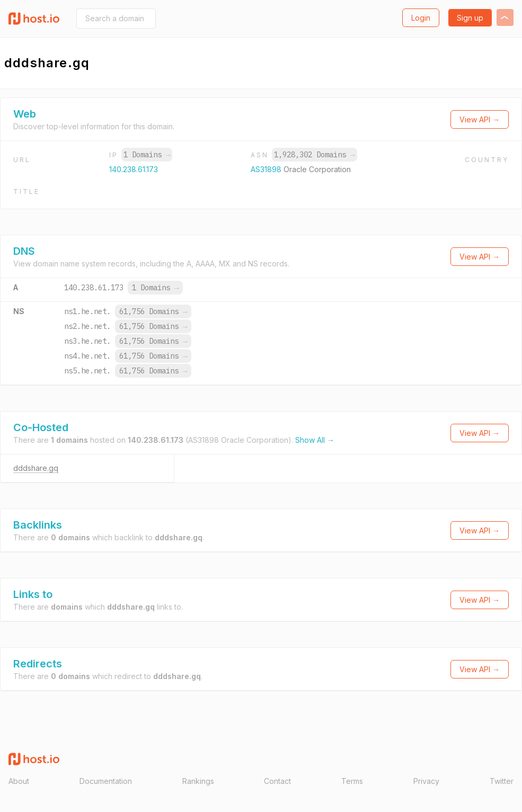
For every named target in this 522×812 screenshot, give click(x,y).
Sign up (470, 18)
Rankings (198, 781)
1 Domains (147, 155)
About (19, 781)
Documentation (106, 781)
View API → (480, 119)
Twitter (502, 781)
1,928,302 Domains (314, 155)
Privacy (426, 781)
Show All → (315, 440)
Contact (277, 781)
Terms (352, 781)
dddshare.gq (36, 468)
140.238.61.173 (134, 169)
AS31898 (267, 169)
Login (421, 18)
